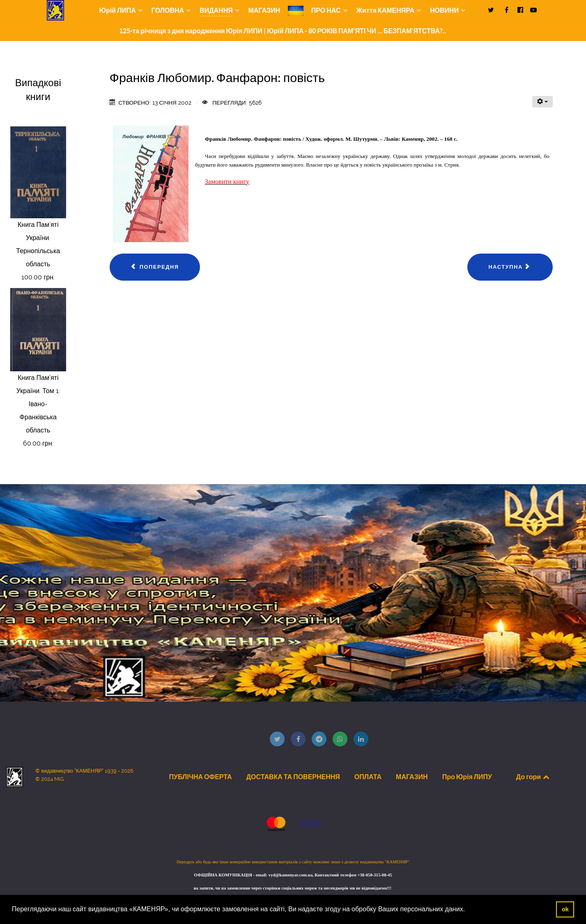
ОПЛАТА (368, 777)
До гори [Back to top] (533, 777)
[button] (468, 910)
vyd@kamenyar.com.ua (291, 875)
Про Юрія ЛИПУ (467, 777)
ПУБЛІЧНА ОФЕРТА (200, 777)
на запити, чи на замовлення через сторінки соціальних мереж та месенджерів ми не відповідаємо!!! (293, 888)
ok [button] (565, 909)
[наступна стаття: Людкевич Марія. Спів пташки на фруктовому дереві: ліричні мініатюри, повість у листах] (510, 267)
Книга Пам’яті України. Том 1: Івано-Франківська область (38, 404)
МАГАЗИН (412, 777)
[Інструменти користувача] (542, 102)
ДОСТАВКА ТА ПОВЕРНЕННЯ (293, 777)
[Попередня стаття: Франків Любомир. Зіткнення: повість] (155, 267)
